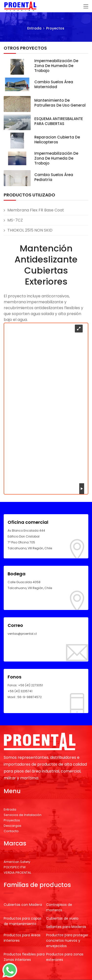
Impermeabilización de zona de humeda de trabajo (56, 66)
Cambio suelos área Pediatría (54, 177)
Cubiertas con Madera (23, 905)
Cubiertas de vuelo (62, 918)
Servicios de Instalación (23, 815)
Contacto (11, 831)
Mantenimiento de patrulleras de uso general (60, 103)
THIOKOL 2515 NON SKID (30, 230)
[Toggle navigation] (86, 7)
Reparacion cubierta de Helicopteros (57, 140)
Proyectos (55, 28)
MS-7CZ (15, 220)
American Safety (17, 862)
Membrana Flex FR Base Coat (36, 210)
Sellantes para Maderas (66, 927)
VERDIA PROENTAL (17, 873)
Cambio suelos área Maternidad (54, 84)
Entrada (34, 28)
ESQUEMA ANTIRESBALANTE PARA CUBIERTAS (59, 121)
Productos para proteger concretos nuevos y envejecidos (67, 940)
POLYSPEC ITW (15, 867)
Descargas (13, 826)
